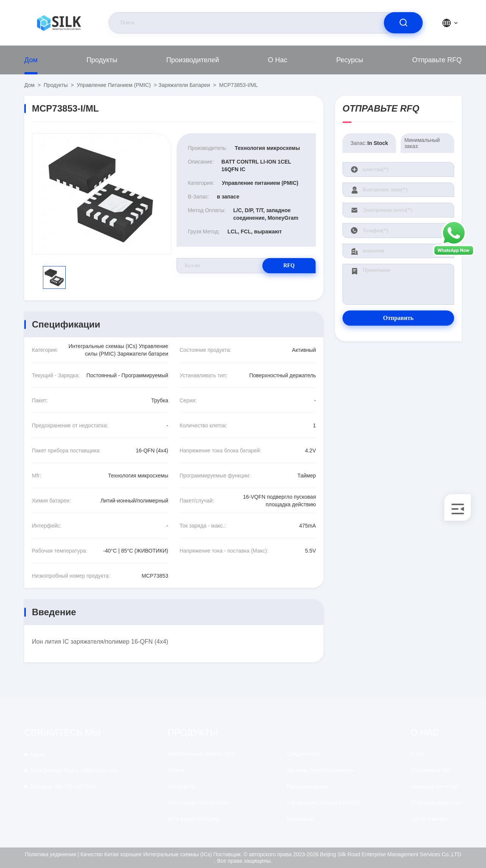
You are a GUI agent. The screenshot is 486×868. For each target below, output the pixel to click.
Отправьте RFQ (437, 60)
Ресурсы (350, 60)
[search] (403, 23)
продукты (102, 60)
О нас (278, 60)
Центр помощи (429, 819)
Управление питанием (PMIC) (114, 85)
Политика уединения (436, 803)
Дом (31, 60)
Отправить (398, 318)
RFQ (289, 265)
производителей (193, 60)
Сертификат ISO (431, 770)
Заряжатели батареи (184, 85)
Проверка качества (434, 786)
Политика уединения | (52, 854)
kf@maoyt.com (73, 770)
